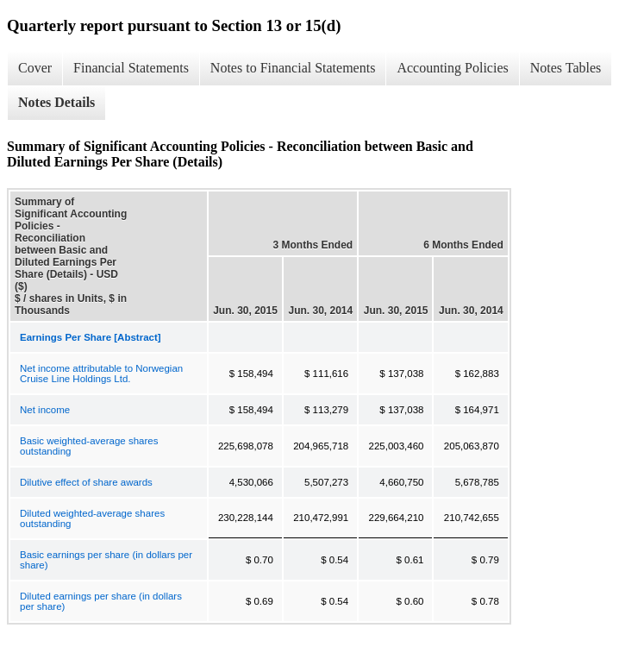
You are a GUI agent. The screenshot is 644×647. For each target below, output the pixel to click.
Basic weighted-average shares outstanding (89, 446)
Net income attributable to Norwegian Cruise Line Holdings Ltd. (101, 374)
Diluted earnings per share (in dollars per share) (101, 601)
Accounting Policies (452, 68)
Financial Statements (131, 68)
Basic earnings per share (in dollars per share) (106, 560)
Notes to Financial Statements (293, 68)
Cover (35, 68)
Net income (45, 410)
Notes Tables (566, 68)
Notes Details (56, 102)
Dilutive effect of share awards (86, 482)
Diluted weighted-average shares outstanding (92, 518)
